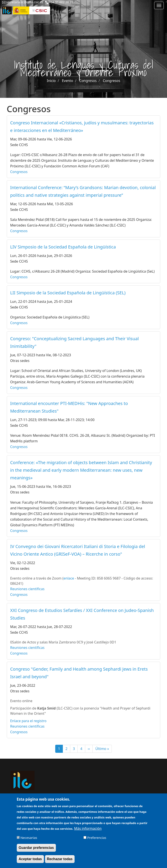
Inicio (51, 81)
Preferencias (97, 841)
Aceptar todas (30, 862)
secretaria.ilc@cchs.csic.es (25, 2)
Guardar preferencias (36, 851)
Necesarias (29, 841)
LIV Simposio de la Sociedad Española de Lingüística (63, 247)
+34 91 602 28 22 (61, 2)
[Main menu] (159, 5)
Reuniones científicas (27, 589)
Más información (88, 831)
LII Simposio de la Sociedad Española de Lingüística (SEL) (68, 293)
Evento (68, 81)
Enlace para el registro (28, 721)
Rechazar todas (60, 862)
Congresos (88, 81)
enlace (69, 578)
